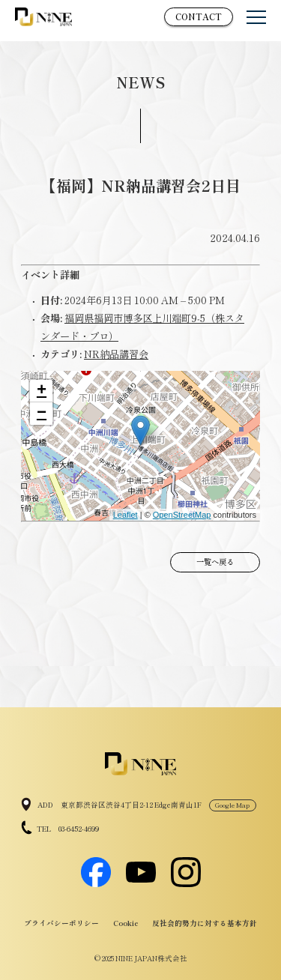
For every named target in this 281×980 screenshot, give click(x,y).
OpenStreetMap (182, 515)
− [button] (42, 414)
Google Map (232, 805)
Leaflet (126, 515)
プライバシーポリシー (61, 923)
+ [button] (42, 391)
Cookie (126, 923)
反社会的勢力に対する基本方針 (205, 923)
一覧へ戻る (215, 562)
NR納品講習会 (116, 354)
